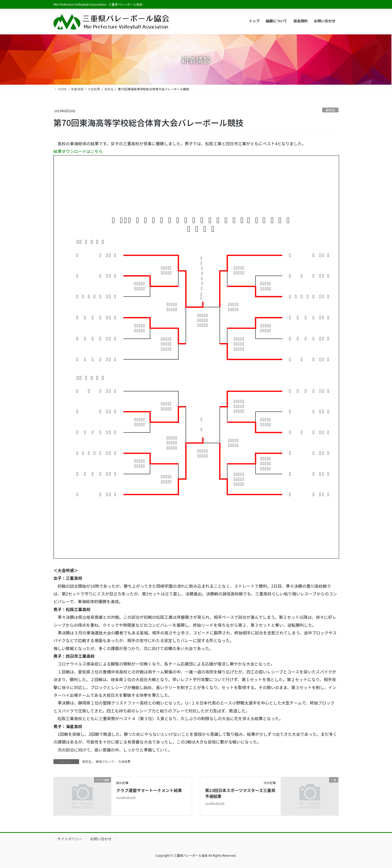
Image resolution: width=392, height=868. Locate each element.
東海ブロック (105, 761)
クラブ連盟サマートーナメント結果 (149, 790)
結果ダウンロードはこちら (78, 151)
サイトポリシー (70, 839)
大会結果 (124, 761)
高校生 (330, 110)
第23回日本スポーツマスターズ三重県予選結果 (240, 793)
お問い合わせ (101, 839)
